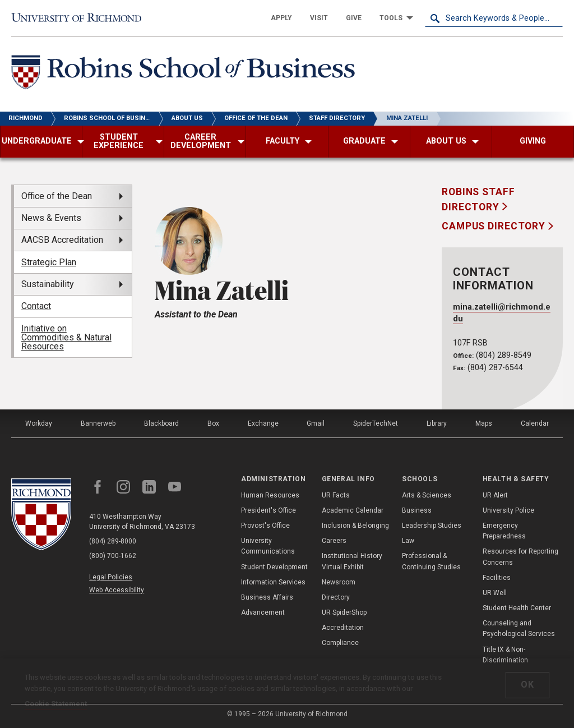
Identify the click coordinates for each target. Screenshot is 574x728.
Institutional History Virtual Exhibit (352, 561)
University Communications (268, 546)
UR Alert (495, 495)
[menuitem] (281, 18)
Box (213, 423)
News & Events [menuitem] (51, 218)
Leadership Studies (432, 526)
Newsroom (339, 582)
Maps (484, 423)
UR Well (495, 593)
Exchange (263, 423)
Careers (334, 541)
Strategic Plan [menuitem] (49, 262)
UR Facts (336, 495)
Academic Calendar (353, 510)
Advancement (263, 612)
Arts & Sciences (427, 495)
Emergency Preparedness (504, 531)
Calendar (535, 423)
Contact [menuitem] (36, 306)
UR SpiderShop (344, 612)
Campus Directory (495, 226)
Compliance (340, 643)
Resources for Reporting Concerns (520, 557)
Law (408, 541)
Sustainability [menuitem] (48, 284)
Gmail (316, 423)
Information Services (273, 582)
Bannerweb (98, 423)
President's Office (269, 510)
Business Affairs (267, 597)
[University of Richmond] (80, 18)
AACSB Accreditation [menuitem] (62, 240)
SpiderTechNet (376, 423)
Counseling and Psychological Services (519, 628)
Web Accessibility (117, 590)
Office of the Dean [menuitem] (57, 196)
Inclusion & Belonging (355, 526)
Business (417, 510)
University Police (508, 510)
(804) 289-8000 (113, 541)
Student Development (274, 567)
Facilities (497, 578)
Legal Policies (111, 577)
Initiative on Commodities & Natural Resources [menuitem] (66, 337)
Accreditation (343, 628)
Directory (336, 597)
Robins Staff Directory (478, 199)
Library (437, 423)
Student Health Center (517, 608)
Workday (39, 423)
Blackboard (161, 423)
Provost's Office (265, 526)
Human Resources (270, 495)
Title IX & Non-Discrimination (505, 655)
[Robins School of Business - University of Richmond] (186, 74)
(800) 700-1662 (113, 556)
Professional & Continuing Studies (431, 561)
